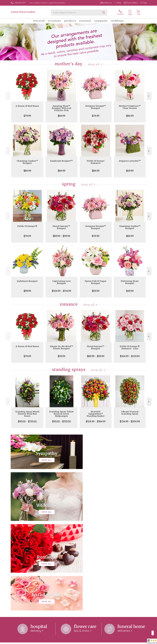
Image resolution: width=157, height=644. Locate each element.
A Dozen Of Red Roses (27, 106)
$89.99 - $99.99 (62, 236)
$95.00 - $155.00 (27, 421)
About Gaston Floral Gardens (24, 557)
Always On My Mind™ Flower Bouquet (62, 347)
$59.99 (96, 291)
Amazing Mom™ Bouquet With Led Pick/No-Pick (62, 108)
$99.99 (27, 291)
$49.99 (130, 291)
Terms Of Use (117, 642)
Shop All (94, 64)
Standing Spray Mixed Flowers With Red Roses (27, 414)
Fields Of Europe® (27, 226)
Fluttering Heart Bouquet (130, 282)
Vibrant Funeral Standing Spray (130, 413)
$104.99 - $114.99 (61, 291)
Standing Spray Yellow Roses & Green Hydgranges (61, 414)
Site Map (141, 642)
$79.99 (27, 116)
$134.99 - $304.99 (130, 421)
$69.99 (130, 171)
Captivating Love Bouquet (62, 282)
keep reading (55, 566)
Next (149, 96)
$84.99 (62, 116)
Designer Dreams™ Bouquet (96, 107)
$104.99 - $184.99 (96, 421)
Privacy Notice (130, 642)
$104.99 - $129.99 (130, 356)
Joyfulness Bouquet (27, 281)
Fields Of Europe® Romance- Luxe (130, 347)
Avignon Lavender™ (130, 161)
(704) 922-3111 (20, 3)
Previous (8, 96)
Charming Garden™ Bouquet (27, 162)
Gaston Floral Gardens (23, 12)
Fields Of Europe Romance (96, 162)
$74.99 (96, 116)
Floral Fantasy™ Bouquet (61, 227)
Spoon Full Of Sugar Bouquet (96, 282)
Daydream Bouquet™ (62, 161)
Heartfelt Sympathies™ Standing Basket (96, 414)
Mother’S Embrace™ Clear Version (130, 107)
